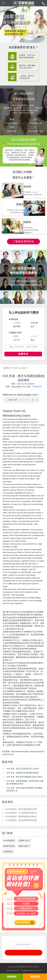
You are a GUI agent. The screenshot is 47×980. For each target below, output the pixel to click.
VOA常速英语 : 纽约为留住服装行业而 (21, 809)
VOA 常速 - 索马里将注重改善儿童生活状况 (24, 777)
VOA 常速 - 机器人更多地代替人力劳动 (22, 769)
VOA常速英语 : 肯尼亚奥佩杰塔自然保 (21, 820)
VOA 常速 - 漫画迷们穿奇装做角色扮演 (22, 773)
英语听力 (24, 368)
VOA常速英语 (9, 840)
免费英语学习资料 (10, 368)
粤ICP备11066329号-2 (13, 971)
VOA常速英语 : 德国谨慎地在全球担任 (21, 816)
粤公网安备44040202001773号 (31, 971)
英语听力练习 (24, 840)
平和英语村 (37, 387)
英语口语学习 (24, 846)
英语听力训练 (9, 846)
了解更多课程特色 (24, 241)
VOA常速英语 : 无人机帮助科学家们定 (21, 813)
